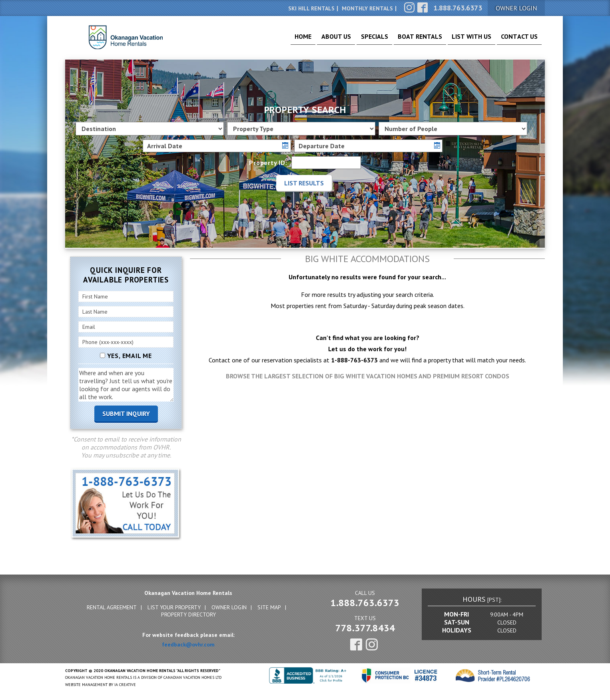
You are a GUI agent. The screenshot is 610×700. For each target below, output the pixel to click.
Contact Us (516, 40)
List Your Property (174, 607)
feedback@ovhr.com (188, 644)
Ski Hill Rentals (311, 8)
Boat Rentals (404, 40)
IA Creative (125, 685)
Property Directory (188, 614)
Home (270, 40)
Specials (352, 40)
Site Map (269, 607)
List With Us (462, 40)
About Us (309, 40)
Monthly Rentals (367, 8)
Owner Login (229, 607)
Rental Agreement (112, 607)
